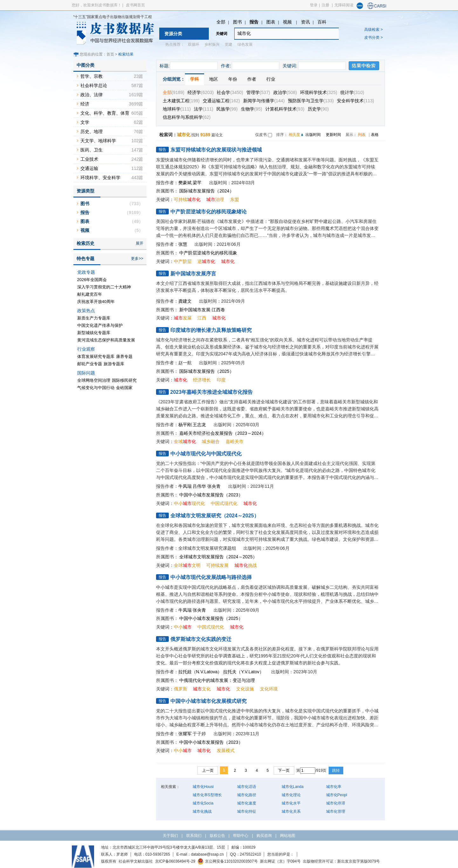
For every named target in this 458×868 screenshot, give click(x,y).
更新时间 (333, 135)
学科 (195, 79)
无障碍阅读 (344, 5)
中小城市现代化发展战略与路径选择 (211, 577)
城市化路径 (247, 795)
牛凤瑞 (185, 486)
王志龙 (199, 425)
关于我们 (170, 836)
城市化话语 (247, 787)
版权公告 (217, 836)
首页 (110, 54)
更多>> (137, 259)
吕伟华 (199, 486)
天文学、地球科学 (98, 141)
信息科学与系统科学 (187, 117)
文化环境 (269, 689)
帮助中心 (241, 836)
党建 (229, 44)
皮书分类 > (373, 37)
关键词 (222, 34)
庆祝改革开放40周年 (96, 302)
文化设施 (245, 689)
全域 (185, 441)
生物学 (252, 109)
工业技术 (89, 159)
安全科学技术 (355, 101)
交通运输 (89, 168)
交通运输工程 (221, 101)
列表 (362, 135)
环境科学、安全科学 (100, 178)
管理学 (258, 92)
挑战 (246, 565)
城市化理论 (291, 795)
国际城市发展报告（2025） (206, 371)
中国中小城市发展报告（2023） (211, 495)
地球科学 (177, 109)
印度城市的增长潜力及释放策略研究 (211, 330)
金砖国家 (124, 388)
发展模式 (226, 750)
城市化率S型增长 (207, 795)
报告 (254, 22)
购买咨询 (264, 836)
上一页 (208, 770)
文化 (202, 689)
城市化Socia (203, 803)
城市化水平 (291, 803)
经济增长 (202, 380)
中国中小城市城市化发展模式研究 (208, 701)
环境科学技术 (319, 92)
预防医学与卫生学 (311, 101)
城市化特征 (247, 811)
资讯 (305, 22)
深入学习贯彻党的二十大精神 (104, 287)
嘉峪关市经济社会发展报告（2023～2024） (222, 433)
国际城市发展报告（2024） (206, 191)
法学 (204, 109)
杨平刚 (185, 425)
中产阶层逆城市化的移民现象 (208, 253)
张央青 (214, 486)
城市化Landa (293, 787)
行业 (271, 79)
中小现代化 (189, 503)
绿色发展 (245, 44)
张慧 (183, 244)
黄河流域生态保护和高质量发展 (106, 340)
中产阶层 (183, 261)
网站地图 (288, 836)
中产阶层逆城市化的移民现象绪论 (208, 212)
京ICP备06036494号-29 (175, 861)
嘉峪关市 (235, 441)
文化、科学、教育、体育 (105, 113)
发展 (183, 318)
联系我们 (194, 836)
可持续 (187, 199)
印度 (221, 380)
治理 (215, 199)
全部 (221, 22)
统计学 (352, 92)
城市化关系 (291, 811)
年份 (233, 79)
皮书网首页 (135, 5)
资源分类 (173, 34)
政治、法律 (92, 95)
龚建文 (185, 301)
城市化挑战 (202, 811)
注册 (325, 5)
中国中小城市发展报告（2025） (211, 618)
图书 (237, 22)
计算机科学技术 (285, 109)
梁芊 (197, 183)
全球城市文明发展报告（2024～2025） (218, 557)
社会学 (230, 92)
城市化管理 (336, 811)
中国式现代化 (224, 503)
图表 (271, 22)
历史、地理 (92, 131)
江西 (202, 318)
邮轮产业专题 (90, 364)
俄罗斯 (181, 689)
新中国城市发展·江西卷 (202, 310)
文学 (85, 122)
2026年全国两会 (92, 280)
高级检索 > (373, 30)
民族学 (227, 109)
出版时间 (313, 135)
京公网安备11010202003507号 (227, 861)
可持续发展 (217, 565)
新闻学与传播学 (264, 101)
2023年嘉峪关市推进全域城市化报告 (212, 392)
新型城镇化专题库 (94, 333)
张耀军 (185, 734)
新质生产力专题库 (94, 318)
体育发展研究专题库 (96, 357)
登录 (314, 5)
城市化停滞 (336, 803)
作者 (252, 79)
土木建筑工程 (181, 101)
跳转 (336, 770)
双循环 (194, 44)
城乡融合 (211, 441)
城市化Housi (203, 787)
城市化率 (334, 787)
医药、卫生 (92, 150)
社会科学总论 (94, 85)
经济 (85, 104)
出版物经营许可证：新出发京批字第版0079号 (342, 861)
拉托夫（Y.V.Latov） (243, 672)
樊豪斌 (185, 183)
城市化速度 (247, 803)
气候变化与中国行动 (96, 388)
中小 (183, 627)
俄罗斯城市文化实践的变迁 (201, 639)
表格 (375, 135)
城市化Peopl (337, 795)
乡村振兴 (212, 44)
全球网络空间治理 (94, 380)
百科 (322, 22)
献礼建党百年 (90, 294)
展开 (140, 243)
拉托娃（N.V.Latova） (200, 672)
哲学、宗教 (92, 76)
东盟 (235, 199)
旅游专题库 (114, 364)
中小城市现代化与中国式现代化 (206, 454)
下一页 (284, 770)
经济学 (201, 92)
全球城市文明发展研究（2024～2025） (215, 516)
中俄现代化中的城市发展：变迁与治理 (217, 680)
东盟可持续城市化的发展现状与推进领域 (216, 150)
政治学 (285, 92)
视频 (288, 22)
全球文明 (187, 565)
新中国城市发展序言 (193, 274)
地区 (214, 79)
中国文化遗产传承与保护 (100, 325)
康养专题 (124, 357)
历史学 (318, 109)
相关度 (294, 135)
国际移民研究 (124, 380)
